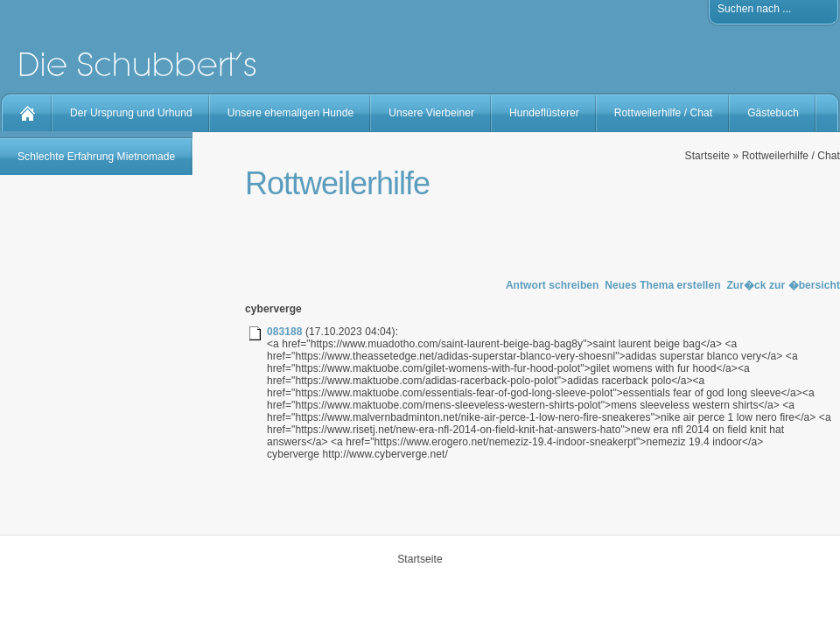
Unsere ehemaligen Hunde (290, 113)
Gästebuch (773, 113)
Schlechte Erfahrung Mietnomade (96, 157)
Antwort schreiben (553, 285)
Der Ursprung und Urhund (131, 113)
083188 (285, 332)
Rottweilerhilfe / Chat (663, 113)
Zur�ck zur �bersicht (783, 285)
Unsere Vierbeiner (431, 113)
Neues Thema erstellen (662, 285)
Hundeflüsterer (544, 113)
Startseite (707, 156)
